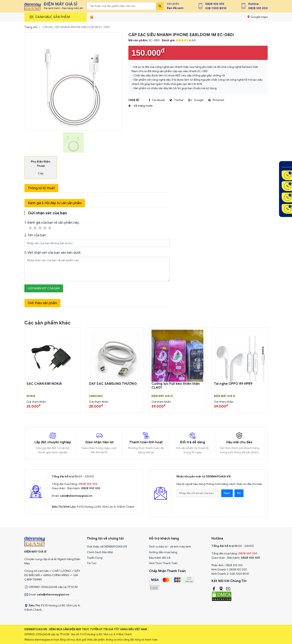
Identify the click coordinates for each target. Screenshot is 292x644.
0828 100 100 (215, 4)
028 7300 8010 (216, 8)
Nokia (31, 396)
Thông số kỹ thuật (41, 188)
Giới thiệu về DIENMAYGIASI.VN (107, 547)
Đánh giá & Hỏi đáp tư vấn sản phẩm (55, 203)
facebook (157, 100)
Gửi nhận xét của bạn (44, 288)
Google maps (258, 17)
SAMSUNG (96, 396)
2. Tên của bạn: (35, 235)
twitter (177, 100)
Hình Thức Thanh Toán (163, 563)
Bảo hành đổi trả (160, 558)
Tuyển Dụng (95, 558)
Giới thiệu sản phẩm (42, 303)
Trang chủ (31, 27)
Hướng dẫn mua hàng (163, 552)
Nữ (239, 493)
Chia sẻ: (134, 100)
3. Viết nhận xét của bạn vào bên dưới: (53, 253)
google (196, 100)
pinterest (216, 100)
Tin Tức (92, 563)
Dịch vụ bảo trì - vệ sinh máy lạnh (170, 547)
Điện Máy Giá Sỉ (162, 396)
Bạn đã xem (175, 8)
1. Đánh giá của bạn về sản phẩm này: (52, 226)
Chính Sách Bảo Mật (100, 552)
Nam (227, 493)
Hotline (253, 4)
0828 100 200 (258, 8)
